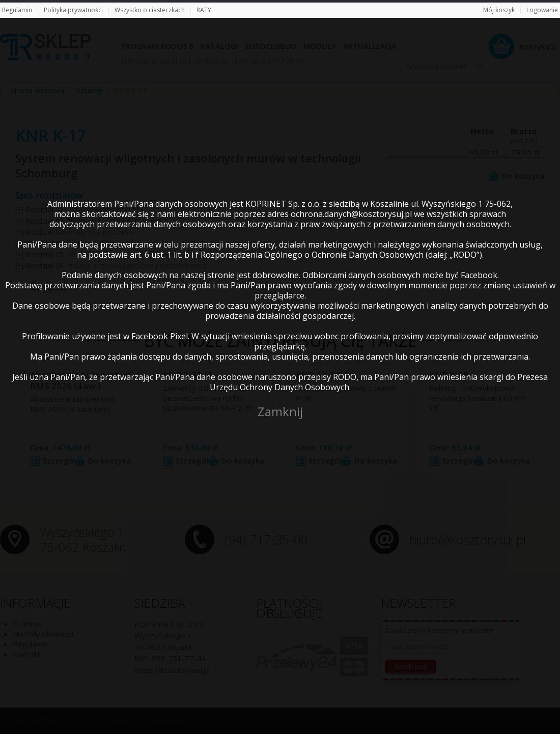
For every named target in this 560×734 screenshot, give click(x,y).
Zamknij (280, 411)
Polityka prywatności (73, 10)
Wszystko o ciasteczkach (150, 10)
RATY (204, 10)
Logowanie (542, 10)
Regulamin (17, 10)
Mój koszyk (499, 10)
